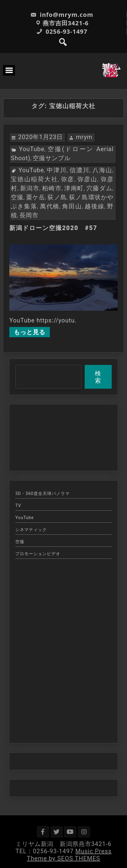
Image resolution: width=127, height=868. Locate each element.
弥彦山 (88, 179)
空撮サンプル (52, 158)
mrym (84, 137)
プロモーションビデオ (38, 554)
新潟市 (30, 188)
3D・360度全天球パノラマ (42, 493)
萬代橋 (50, 206)
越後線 (95, 206)
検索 (98, 377)
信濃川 (80, 170)
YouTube (32, 149)
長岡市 (29, 215)
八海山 (103, 170)
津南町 (74, 188)
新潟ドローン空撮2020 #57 (53, 228)
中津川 (57, 170)
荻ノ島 (57, 197)
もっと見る (30, 332)
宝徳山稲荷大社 (34, 179)
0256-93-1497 (62, 31)
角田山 (72, 206)
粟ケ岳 (36, 197)
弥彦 (68, 179)
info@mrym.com (62, 15)
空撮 (17, 197)
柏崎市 (52, 188)
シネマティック (31, 530)
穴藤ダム (100, 188)
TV (18, 506)
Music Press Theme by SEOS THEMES (69, 855)
